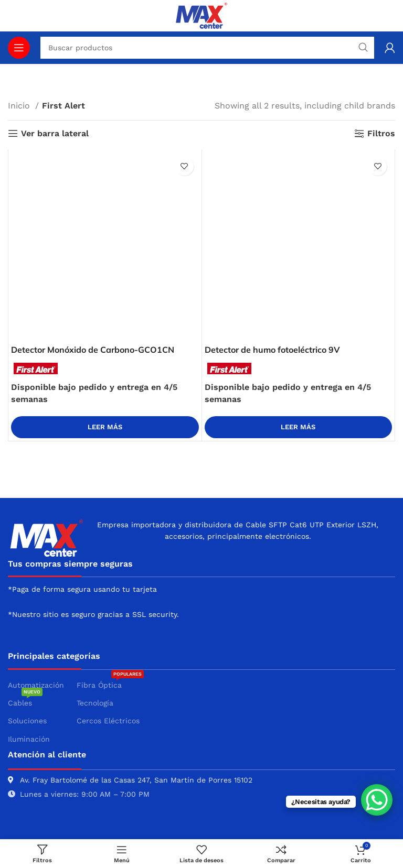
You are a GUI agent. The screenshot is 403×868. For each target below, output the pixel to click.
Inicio (20, 106)
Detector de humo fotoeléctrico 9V (272, 350)
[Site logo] (201, 15)
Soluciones (27, 721)
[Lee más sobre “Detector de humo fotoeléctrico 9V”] (299, 427)
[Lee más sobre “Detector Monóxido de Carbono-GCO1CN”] (105, 427)
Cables (25, 701)
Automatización (36, 685)
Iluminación (29, 739)
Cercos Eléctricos (108, 721)
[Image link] (47, 537)
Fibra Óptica (110, 683)
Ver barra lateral (55, 133)
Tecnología (95, 703)
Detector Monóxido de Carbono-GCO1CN (93, 350)
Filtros (381, 133)
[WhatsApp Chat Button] (377, 800)
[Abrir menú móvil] (19, 48)
